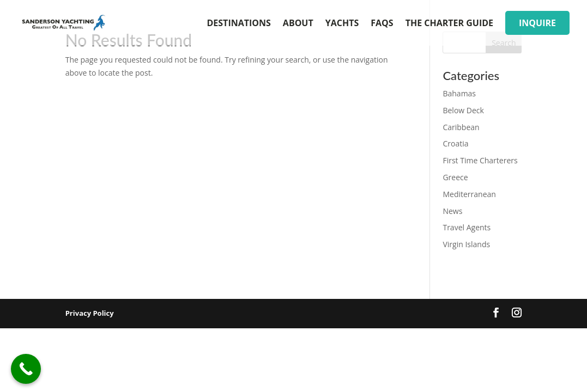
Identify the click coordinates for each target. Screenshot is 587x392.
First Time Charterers (480, 160)
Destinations (239, 24)
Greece (455, 177)
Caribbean (461, 127)
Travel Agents (467, 227)
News (452, 211)
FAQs (382, 24)
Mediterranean (469, 194)
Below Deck (463, 110)
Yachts (342, 24)
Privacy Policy (90, 313)
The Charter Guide (449, 24)
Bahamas (459, 93)
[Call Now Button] (26, 369)
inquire (537, 23)
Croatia (455, 143)
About (298, 24)
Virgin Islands (466, 244)
